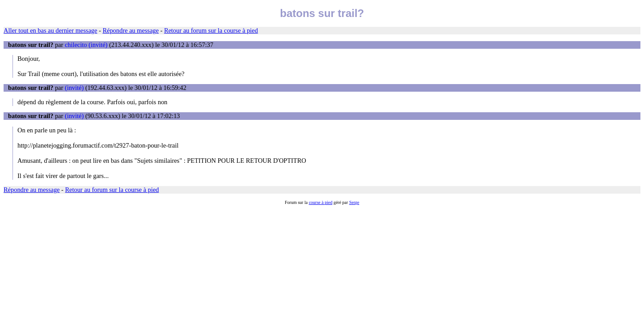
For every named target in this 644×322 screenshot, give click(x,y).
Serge (354, 202)
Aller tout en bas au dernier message (50, 30)
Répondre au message (130, 30)
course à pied (320, 202)
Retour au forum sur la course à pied (211, 30)
